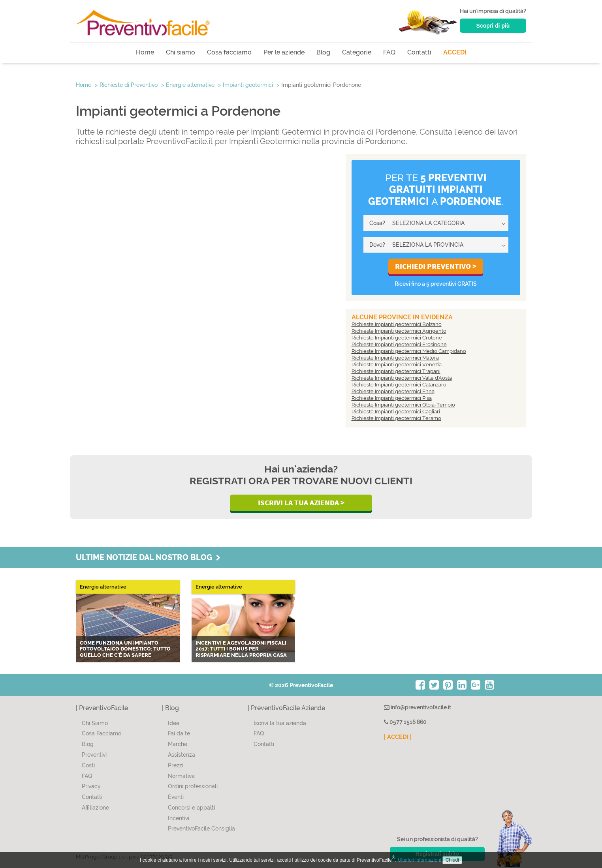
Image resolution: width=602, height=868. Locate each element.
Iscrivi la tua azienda (280, 723)
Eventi (176, 797)
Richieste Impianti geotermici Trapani (396, 371)
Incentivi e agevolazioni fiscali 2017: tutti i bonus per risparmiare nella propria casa (241, 649)
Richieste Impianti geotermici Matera (395, 358)
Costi (88, 765)
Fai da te (179, 733)
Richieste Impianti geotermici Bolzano (397, 324)
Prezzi (176, 765)
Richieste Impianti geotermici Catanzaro (399, 385)
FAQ (389, 52)
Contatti (419, 52)
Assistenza (182, 755)
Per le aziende (284, 52)
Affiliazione (95, 808)
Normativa (181, 776)
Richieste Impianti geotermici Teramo (396, 418)
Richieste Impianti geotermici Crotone (397, 338)
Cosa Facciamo (102, 733)
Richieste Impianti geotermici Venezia (397, 365)
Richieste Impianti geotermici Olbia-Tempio (403, 405)
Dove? (377, 245)
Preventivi (94, 755)
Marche (178, 744)
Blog (323, 52)
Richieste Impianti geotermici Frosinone (399, 344)
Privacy (91, 786)
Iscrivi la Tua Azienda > (301, 502)
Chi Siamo (95, 723)
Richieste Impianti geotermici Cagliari (396, 412)
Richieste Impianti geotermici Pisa (392, 398)
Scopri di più (493, 26)
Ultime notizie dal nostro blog (148, 557)
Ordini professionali (193, 786)
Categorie (357, 52)
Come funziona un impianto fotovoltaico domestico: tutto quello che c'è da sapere (125, 649)
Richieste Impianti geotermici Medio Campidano (409, 351)
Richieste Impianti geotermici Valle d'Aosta (402, 378)
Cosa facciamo (229, 52)
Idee (174, 723)
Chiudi (452, 860)
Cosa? (377, 223)
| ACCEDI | (398, 737)
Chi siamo (181, 52)
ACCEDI (455, 52)
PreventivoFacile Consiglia (201, 829)
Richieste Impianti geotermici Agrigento (399, 331)
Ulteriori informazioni (419, 860)
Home (145, 52)
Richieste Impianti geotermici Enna (393, 391)
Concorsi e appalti (191, 808)
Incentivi (179, 818)
